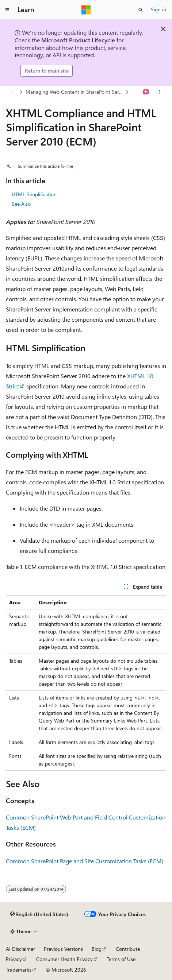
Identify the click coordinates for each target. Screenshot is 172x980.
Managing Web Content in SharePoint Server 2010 (75, 92)
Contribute (128, 949)
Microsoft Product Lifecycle (78, 40)
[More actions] (160, 92)
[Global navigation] (7, 10)
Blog (97, 949)
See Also (21, 204)
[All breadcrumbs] (12, 92)
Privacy (14, 959)
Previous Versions (63, 949)
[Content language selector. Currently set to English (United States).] (39, 914)
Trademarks (19, 970)
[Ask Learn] (146, 92)
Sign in (158, 9)
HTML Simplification (34, 194)
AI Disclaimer (20, 949)
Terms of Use (121, 959)
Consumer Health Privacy (64, 959)
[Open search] (141, 10)
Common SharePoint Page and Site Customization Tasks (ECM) (85, 861)
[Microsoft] (86, 10)
